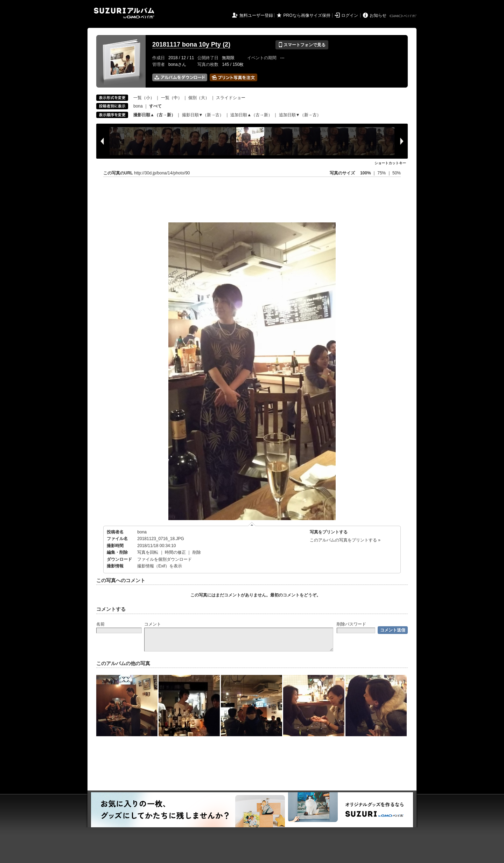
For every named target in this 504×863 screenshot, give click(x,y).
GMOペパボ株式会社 (404, 16)
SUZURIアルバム (124, 13)
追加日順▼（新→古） (300, 115)
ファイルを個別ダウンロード (164, 559)
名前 (100, 624)
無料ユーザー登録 (256, 15)
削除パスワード (351, 624)
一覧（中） (171, 98)
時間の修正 (175, 552)
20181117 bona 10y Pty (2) (191, 44)
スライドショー (231, 98)
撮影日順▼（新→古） (203, 115)
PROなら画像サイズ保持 (307, 15)
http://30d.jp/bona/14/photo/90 (162, 173)
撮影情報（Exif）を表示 (160, 566)
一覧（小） (144, 98)
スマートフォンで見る (302, 45)
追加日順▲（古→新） (251, 115)
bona (138, 106)
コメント (153, 624)
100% (366, 173)
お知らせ (378, 15)
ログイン (350, 15)
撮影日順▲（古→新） (154, 115)
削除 (197, 552)
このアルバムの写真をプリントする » (345, 540)
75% (382, 173)
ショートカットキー (390, 163)
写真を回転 (148, 552)
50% (397, 173)
